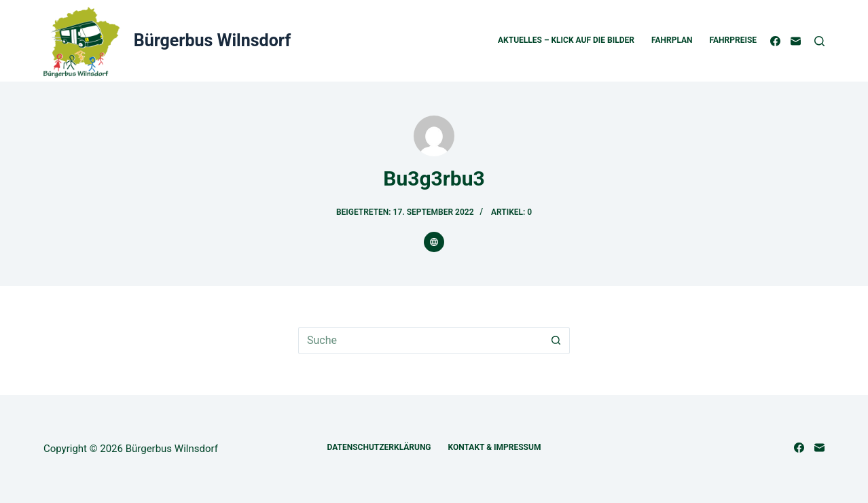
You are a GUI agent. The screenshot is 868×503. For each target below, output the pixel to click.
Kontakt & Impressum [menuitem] (495, 447)
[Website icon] (434, 242)
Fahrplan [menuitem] (672, 40)
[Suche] (819, 41)
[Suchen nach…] (420, 341)
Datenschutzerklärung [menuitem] (379, 447)
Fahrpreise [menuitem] (734, 40)
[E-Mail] (796, 41)
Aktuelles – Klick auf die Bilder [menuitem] (566, 40)
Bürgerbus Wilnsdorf (212, 40)
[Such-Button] (556, 341)
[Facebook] (775, 41)
